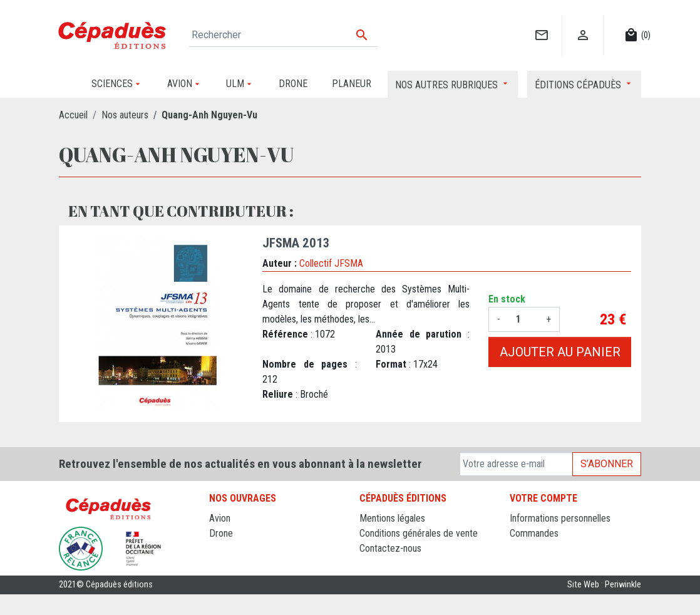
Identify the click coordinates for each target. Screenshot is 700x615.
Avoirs (522, 548)
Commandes (534, 533)
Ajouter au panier (560, 352)
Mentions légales (392, 518)
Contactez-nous (390, 548)
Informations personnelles (560, 518)
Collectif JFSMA (331, 263)
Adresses (528, 563)
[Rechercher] (283, 35)
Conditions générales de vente (419, 533)
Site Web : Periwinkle (604, 605)
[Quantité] (523, 319)
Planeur (224, 548)
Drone (221, 533)
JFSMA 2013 (296, 243)
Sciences (227, 578)
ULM (218, 563)
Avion (220, 518)
